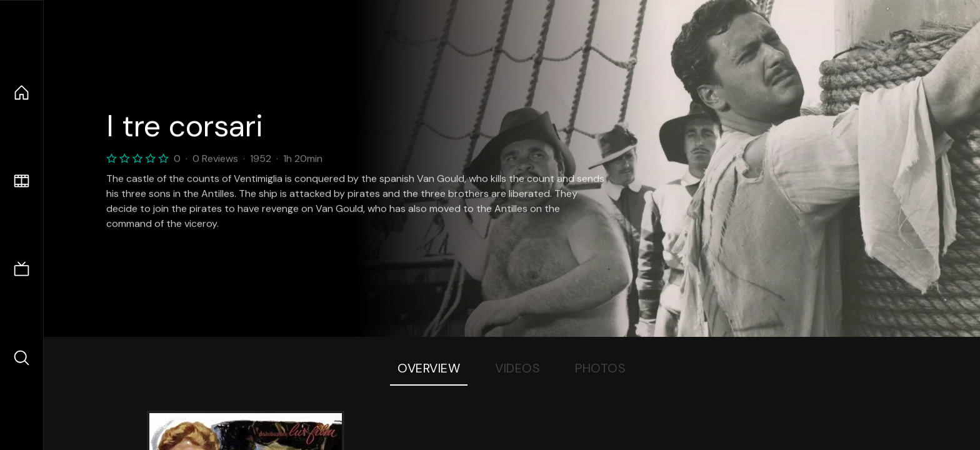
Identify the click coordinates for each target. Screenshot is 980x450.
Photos (600, 368)
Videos (517, 368)
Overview (429, 368)
